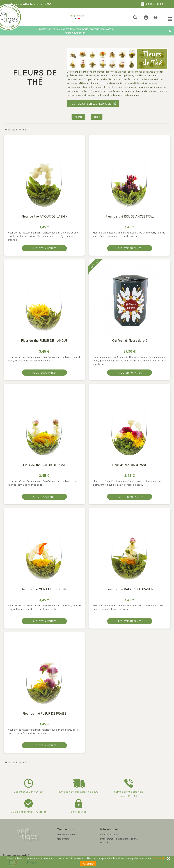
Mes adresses (54, 844)
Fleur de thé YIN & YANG (130, 465)
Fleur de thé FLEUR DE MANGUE (44, 341)
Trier (97, 117)
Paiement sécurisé (100, 848)
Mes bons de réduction (59, 853)
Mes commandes (55, 836)
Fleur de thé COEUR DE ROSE (44, 465)
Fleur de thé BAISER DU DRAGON (130, 590)
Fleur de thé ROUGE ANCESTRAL (130, 216)
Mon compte (55, 830)
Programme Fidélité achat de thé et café (108, 842)
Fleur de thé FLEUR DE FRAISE (44, 715)
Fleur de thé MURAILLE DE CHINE (44, 590)
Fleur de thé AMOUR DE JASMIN (44, 216)
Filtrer (78, 117)
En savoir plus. (160, 858)
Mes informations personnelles (63, 848)
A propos (95, 852)
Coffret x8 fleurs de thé (130, 341)
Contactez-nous (99, 836)
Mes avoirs (52, 840)
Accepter (88, 864)
